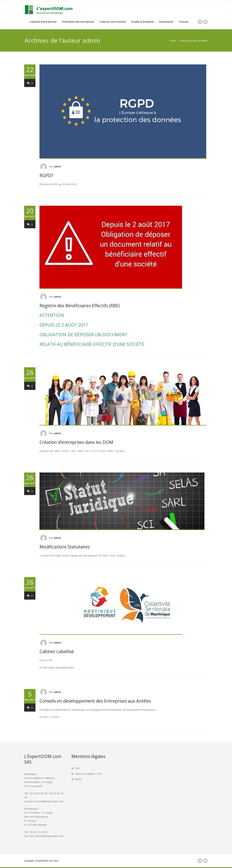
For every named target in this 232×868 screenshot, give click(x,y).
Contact (184, 22)
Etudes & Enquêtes (143, 22)
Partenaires (166, 22)
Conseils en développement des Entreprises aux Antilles (95, 701)
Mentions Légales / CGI (88, 774)
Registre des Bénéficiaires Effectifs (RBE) (80, 306)
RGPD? (46, 175)
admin (91, 41)
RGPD (78, 779)
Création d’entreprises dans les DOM (76, 442)
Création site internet (113, 22)
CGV (77, 768)
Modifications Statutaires (65, 547)
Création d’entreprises (43, 22)
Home (173, 41)
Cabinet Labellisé (57, 651)
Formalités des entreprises (78, 22)
